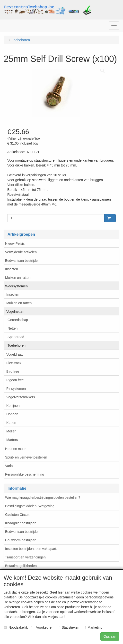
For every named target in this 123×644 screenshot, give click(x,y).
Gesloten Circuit (17, 515)
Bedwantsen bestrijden (22, 261)
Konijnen (13, 406)
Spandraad (16, 337)
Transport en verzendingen (25, 557)
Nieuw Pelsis (15, 244)
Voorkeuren (42, 627)
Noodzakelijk (16, 627)
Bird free (13, 371)
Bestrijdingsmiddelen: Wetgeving (30, 506)
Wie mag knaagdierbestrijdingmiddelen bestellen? (43, 498)
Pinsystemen (16, 389)
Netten (13, 328)
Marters (12, 440)
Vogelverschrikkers (21, 397)
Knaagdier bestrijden (21, 523)
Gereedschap (18, 320)
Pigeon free (15, 380)
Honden (12, 414)
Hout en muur (15, 449)
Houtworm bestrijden (21, 540)
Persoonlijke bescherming (25, 474)
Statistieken (68, 627)
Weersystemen (16, 286)
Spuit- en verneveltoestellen (26, 457)
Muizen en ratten (18, 278)
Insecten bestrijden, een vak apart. (31, 549)
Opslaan (110, 636)
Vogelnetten (15, 312)
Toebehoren (17, 345)
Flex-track (14, 363)
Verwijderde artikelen (21, 252)
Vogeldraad (15, 354)
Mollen (11, 431)
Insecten (12, 269)
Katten (11, 423)
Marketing (92, 627)
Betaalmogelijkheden (21, 566)
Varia (9, 466)
